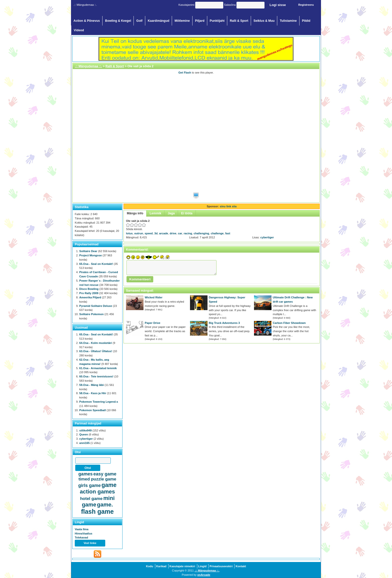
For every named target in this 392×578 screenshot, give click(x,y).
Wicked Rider (154, 297)
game (109, 485)
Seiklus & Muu (264, 21)
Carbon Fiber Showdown (289, 323)
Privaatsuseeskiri (221, 566)
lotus (129, 233)
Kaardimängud (158, 21)
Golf (139, 21)
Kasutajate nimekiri (182, 566)
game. (105, 505)
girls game (89, 485)
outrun (139, 233)
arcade (163, 233)
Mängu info (135, 213)
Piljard (200, 21)
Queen (84, 434)
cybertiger (267, 237)
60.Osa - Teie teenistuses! (96, 376)
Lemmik (156, 213)
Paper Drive (152, 323)
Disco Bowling (89, 289)
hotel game (91, 499)
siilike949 (85, 430)
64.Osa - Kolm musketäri (96, 343)
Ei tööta (187, 213)
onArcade (204, 575)
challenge (217, 233)
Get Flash (185, 73)
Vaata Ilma (82, 529)
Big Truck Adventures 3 (224, 323)
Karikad (161, 566)
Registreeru (306, 5)
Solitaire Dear (88, 251)
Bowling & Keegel (118, 21)
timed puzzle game (97, 479)
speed (149, 233)
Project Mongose (90, 255)
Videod (79, 30)
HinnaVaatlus (83, 533)
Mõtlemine (182, 21)
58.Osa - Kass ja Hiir (93, 393)
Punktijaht (217, 21)
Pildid (306, 21)
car (180, 233)
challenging (201, 233)
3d (156, 233)
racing (188, 233)
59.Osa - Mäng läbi (91, 385)
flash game (97, 511)
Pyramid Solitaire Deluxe (96, 306)
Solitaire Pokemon (91, 314)
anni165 (84, 443)
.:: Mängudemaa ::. (88, 66)
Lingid (202, 566)
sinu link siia (228, 206)
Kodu (150, 566)
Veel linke (90, 543)
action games (97, 492)
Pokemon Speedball (92, 410)
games (85, 474)
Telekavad (81, 537)
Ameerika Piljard (90, 297)
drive (173, 233)
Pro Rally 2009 (89, 293)
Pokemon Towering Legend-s (99, 402)
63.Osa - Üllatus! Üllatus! (96, 351)
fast (228, 233)
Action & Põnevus (87, 21)
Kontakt (241, 566)
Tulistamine (288, 21)
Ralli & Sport (239, 21)
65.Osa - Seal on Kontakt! (96, 264)
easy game (105, 474)
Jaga (171, 213)
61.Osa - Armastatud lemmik (98, 368)
